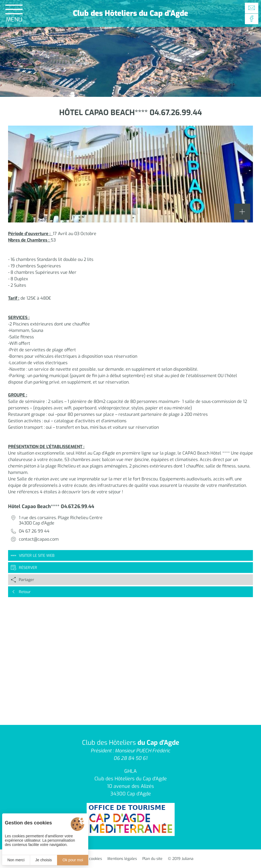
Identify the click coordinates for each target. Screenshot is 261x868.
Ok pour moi (73, 860)
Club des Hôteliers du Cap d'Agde (130, 13)
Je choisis (43, 860)
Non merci (16, 860)
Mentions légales (122, 859)
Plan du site (152, 859)
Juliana (188, 859)
